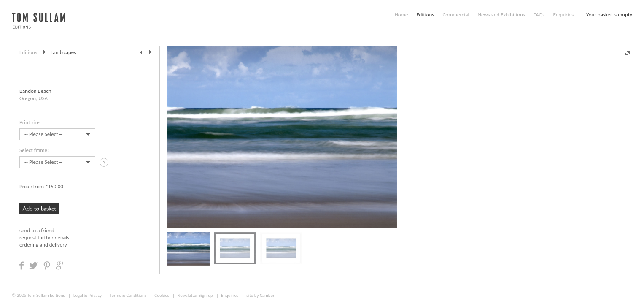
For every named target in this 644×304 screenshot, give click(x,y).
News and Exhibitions (501, 15)
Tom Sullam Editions (46, 295)
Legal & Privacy (88, 295)
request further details (44, 237)
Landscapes (63, 52)
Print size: (30, 122)
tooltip (105, 164)
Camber (267, 295)
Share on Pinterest (47, 266)
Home (401, 15)
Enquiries (563, 15)
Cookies (162, 295)
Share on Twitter (34, 266)
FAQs (539, 15)
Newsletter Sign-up (195, 295)
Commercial (456, 15)
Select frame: (34, 150)
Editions (425, 15)
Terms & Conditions (128, 295)
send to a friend (37, 230)
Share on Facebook (22, 266)
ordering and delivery (43, 245)
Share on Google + (60, 266)
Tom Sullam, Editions (39, 25)
